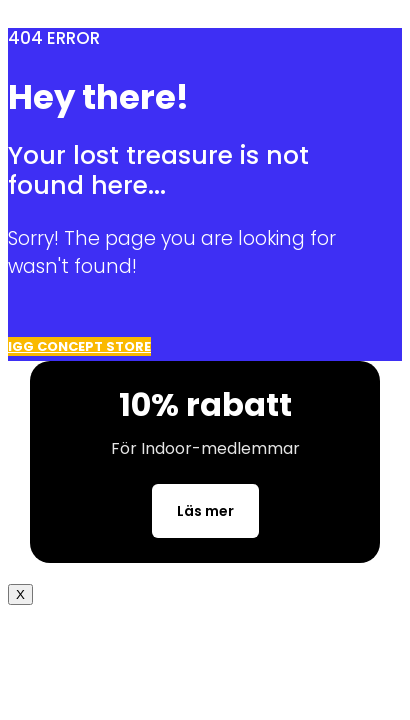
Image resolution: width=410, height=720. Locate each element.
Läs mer (205, 511)
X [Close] (20, 594)
